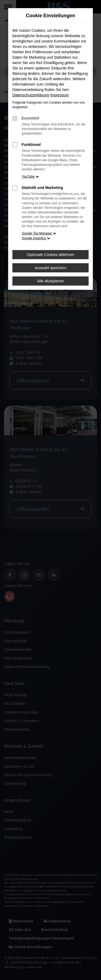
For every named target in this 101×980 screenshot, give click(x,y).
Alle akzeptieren (51, 281)
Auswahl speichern (51, 268)
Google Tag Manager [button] (39, 233)
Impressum (59, 95)
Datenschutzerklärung (31, 95)
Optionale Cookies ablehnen (51, 255)
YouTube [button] (30, 177)
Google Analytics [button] (36, 238)
